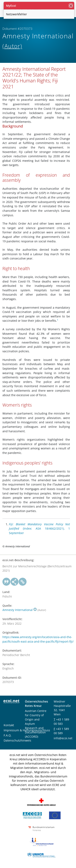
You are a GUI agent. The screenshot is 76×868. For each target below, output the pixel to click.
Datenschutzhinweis (17, 740)
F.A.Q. (8, 735)
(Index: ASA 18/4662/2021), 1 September (39, 529)
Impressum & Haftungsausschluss (27, 730)
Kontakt (9, 725)
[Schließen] (71, 6)
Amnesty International (20, 610)
